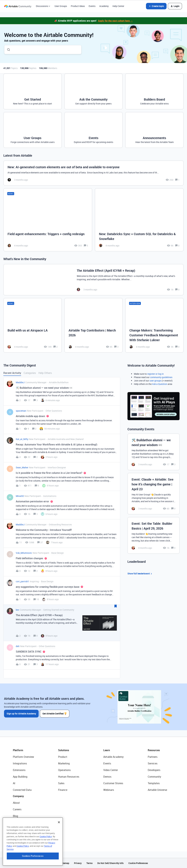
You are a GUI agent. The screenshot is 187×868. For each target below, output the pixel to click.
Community (154, 777)
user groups (155, 381)
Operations (64, 770)
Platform (18, 750)
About (16, 803)
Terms (89, 863)
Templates (154, 783)
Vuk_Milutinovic (24, 553)
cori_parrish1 (22, 581)
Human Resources (69, 777)
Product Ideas (78, 6)
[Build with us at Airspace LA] (33, 325)
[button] (156, 6)
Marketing (64, 763)
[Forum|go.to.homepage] (18, 6)
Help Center (118, 6)
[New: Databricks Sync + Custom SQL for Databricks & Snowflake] (139, 220)
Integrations (20, 763)
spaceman (21, 411)
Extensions (19, 770)
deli (18, 646)
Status (17, 823)
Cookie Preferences (138, 863)
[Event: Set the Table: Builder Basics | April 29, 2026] (154, 535)
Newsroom (19, 829)
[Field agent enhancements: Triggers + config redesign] (48, 220)
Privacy (78, 863)
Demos (107, 777)
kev (17, 610)
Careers (17, 809)
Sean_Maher (22, 467)
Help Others (45, 373)
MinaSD (20, 496)
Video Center (111, 770)
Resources (154, 750)
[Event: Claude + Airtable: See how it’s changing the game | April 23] (154, 494)
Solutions (64, 750)
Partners (153, 757)
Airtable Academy (113, 757)
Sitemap (65, 863)
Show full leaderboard (140, 574)
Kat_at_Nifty (22, 439)
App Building (20, 777)
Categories (30, 373)
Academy (104, 6)
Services (153, 763)
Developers (154, 770)
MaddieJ (20, 382)
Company (18, 796)
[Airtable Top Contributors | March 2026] (94, 325)
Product (63, 757)
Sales (61, 783)
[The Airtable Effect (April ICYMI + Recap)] (93, 280)
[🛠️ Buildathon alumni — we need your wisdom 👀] (154, 452)
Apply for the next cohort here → (115, 21)
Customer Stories (113, 783)
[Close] (59, 836)
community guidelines (161, 377)
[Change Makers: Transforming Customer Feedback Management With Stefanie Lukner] (154, 325)
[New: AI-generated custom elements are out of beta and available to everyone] (93, 173)
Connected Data (22, 790)
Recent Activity (12, 373)
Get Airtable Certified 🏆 (55, 714)
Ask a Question (160, 384)
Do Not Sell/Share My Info (110, 863)
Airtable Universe (157, 790)
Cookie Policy (46, 850)
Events (92, 6)
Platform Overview (23, 757)
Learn (107, 750)
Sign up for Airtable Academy (21, 714)
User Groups (61, 6)
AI (14, 783)
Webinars (109, 790)
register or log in (155, 374)
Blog (15, 816)
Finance (63, 790)
